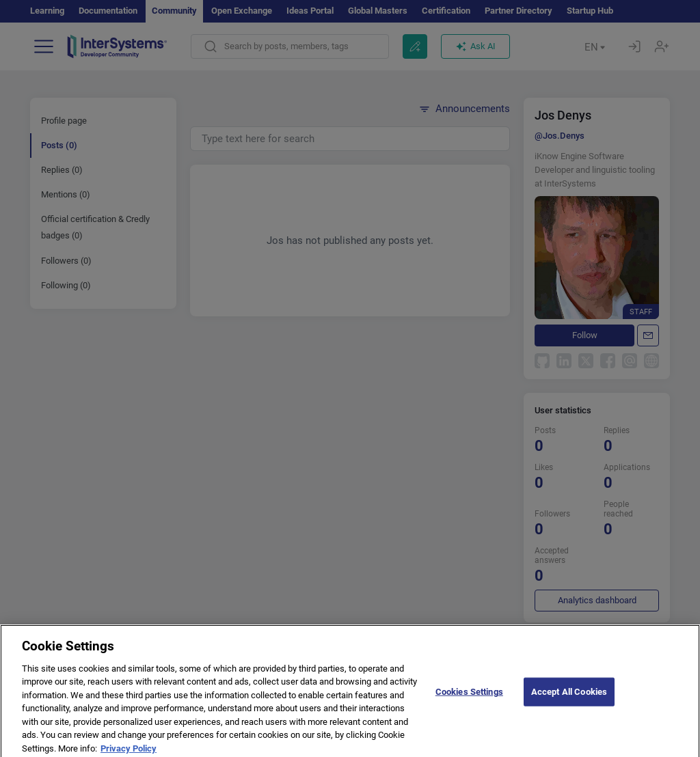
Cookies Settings (469, 707)
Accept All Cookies (569, 707)
